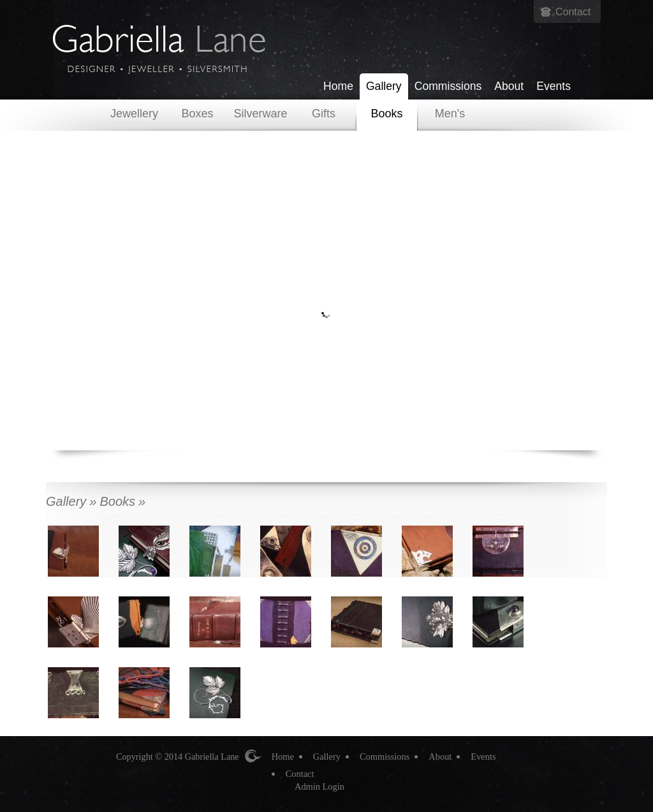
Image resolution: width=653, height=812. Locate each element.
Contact (573, 12)
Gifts (324, 114)
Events (554, 86)
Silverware (260, 114)
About (509, 86)
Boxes (197, 114)
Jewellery (134, 114)
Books (386, 114)
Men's (450, 114)
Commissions (448, 86)
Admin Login (319, 786)
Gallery (384, 86)
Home (338, 86)
